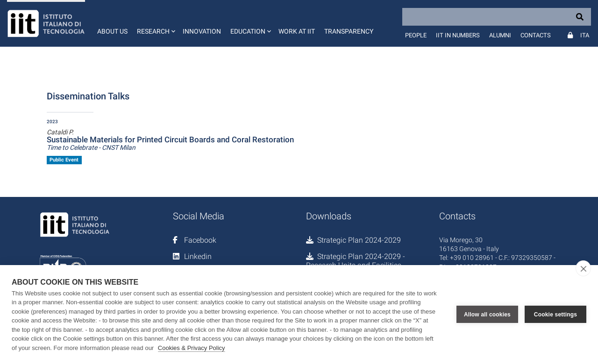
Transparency (349, 31)
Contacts (536, 35)
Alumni (500, 35)
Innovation (202, 31)
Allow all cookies (487, 315)
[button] (155, 23)
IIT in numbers (458, 35)
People (416, 35)
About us (112, 31)
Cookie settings (555, 315)
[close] (583, 268)
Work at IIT (297, 31)
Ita (585, 35)
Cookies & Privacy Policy (192, 348)
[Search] (497, 17)
